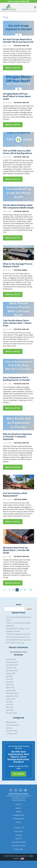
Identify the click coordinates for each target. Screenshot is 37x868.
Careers (19, 822)
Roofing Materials (18, 819)
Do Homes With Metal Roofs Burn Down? (19, 619)
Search (19, 605)
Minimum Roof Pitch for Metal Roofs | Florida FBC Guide (16, 550)
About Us (19, 808)
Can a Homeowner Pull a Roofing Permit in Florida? (17, 379)
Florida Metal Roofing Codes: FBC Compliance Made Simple (18, 206)
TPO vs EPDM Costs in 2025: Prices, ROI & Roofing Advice (17, 152)
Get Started (19, 774)
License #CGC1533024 (19, 842)
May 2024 (10, 707)
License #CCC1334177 (18, 846)
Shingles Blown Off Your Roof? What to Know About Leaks (17, 96)
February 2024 (11, 713)
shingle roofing (12, 731)
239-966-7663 (21, 800)
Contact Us (19, 839)
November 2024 (12, 693)
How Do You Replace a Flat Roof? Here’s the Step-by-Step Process (18, 636)
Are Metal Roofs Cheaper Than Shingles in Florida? (18, 630)
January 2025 (11, 690)
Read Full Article (13, 68)
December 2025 (12, 662)
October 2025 (11, 668)
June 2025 (10, 679)
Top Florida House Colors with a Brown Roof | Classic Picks (17, 323)
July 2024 (9, 702)
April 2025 (10, 685)
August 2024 (11, 699)
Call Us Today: (18, 1)
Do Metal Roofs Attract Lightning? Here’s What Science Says (19, 641)
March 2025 (10, 688)
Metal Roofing (11, 722)
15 (31, 590)
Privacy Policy (19, 849)
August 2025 (11, 673)
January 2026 (11, 659)
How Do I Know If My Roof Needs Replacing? (18, 624)
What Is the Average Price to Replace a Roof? (18, 265)
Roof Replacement (13, 725)
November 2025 (12, 665)
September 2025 (12, 671)
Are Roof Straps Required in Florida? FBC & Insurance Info (18, 41)
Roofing (9, 728)
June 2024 (10, 704)
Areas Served (19, 831)
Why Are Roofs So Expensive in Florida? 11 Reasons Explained (17, 437)
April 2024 (10, 710)
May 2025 (10, 682)
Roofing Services (18, 815)
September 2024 (12, 696)
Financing (19, 835)
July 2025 (9, 676)
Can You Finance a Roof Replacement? (15, 494)
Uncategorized (11, 734)
